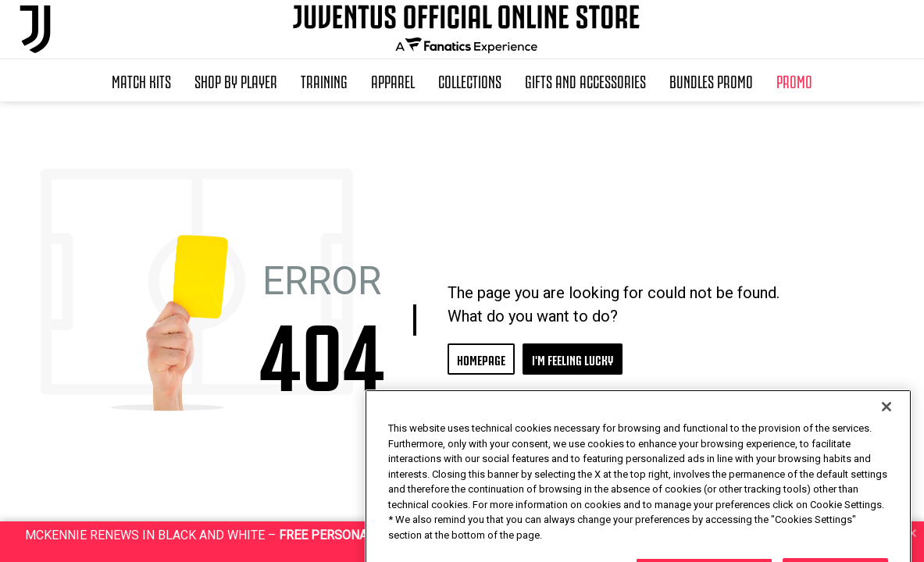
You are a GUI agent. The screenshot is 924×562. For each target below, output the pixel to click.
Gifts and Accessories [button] (585, 80)
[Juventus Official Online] (35, 29)
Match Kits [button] (141, 80)
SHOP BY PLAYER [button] (236, 80)
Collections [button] (470, 80)
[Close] (887, 449)
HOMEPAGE (481, 359)
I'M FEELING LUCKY (573, 359)
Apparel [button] (393, 80)
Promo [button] (794, 80)
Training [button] (324, 80)
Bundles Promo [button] (711, 80)
